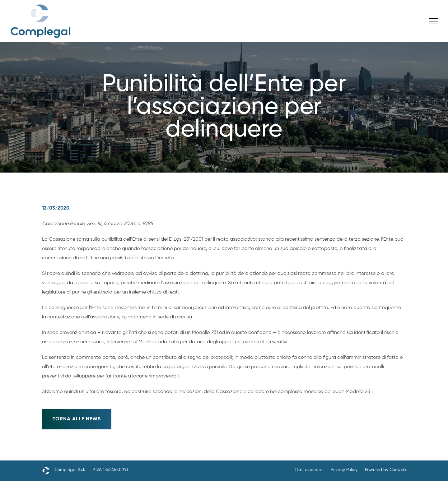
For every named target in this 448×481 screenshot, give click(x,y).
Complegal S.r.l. (70, 470)
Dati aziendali (309, 470)
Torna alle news (77, 419)
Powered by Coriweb (385, 470)
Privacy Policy (344, 470)
